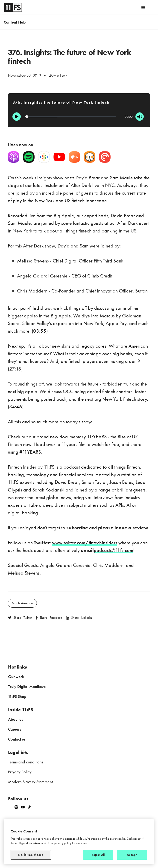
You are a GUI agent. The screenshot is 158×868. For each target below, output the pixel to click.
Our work (16, 677)
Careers (15, 729)
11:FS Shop (17, 696)
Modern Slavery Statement (30, 782)
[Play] (17, 117)
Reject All (98, 855)
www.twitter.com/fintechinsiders (85, 543)
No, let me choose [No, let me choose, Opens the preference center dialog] (31, 855)
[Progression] (71, 116)
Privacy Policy (20, 772)
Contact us (17, 739)
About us (15, 719)
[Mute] (140, 117)
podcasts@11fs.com (113, 550)
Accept (132, 855)
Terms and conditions (26, 762)
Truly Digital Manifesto (27, 686)
